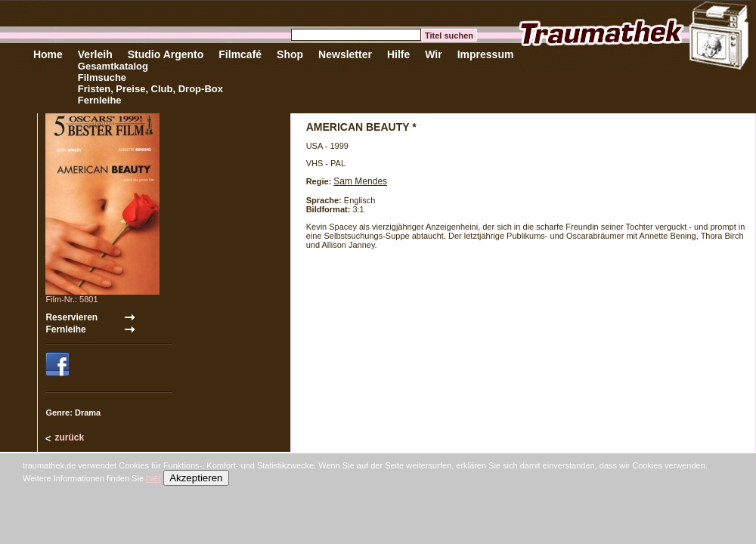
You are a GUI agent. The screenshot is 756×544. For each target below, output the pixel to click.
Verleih (95, 54)
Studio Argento (166, 54)
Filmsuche (102, 77)
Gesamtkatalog (113, 66)
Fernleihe (100, 100)
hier (153, 478)
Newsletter (345, 54)
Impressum (486, 54)
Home (48, 54)
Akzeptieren (196, 478)
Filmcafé (240, 54)
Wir (433, 54)
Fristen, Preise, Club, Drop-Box (150, 89)
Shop (290, 54)
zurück (69, 437)
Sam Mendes (360, 181)
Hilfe (398, 54)
